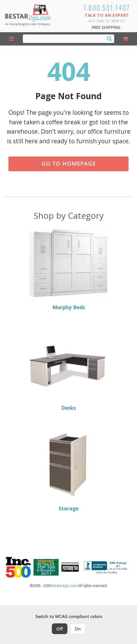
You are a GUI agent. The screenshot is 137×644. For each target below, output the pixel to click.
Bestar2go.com (64, 586)
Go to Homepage (69, 163)
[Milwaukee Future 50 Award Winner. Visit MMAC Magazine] (70, 567)
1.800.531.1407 (107, 7)
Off (60, 629)
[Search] (109, 38)
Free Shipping (106, 27)
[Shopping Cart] (126, 39)
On (78, 629)
